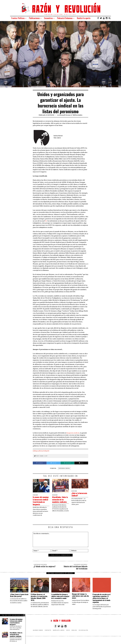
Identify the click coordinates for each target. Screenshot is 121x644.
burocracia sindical (64, 468)
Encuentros (48, 18)
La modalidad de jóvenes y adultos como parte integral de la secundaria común (60, 601)
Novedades (79, 115)
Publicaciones (34, 18)
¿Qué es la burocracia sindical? (76, 495)
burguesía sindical (73, 433)
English (74, 635)
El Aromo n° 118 (69, 115)
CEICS (68, 635)
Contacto (48, 635)
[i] (46, 221)
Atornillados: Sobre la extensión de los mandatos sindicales (60, 501)
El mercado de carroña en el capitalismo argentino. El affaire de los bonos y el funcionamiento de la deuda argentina (102, 603)
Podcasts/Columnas (65, 18)
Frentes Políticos (18, 18)
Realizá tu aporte (84, 18)
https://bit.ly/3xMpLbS (42, 451)
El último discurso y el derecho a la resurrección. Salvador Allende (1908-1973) (39, 602)
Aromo (62, 115)
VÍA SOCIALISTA (83, 635)
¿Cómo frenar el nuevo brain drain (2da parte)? (19, 600)
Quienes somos (38, 635)
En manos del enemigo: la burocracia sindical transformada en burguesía (40, 503)
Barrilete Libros (59, 635)
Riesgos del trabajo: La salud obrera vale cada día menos (80, 601)
